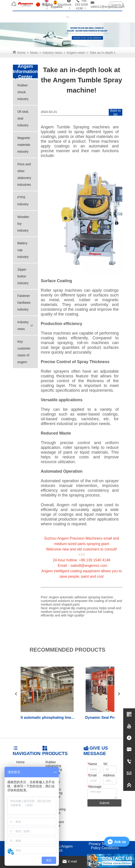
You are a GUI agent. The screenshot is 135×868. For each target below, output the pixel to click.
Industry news (52, 53)
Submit (104, 803)
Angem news (76, 53)
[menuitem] (67, 17)
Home (21, 53)
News (34, 53)
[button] (67, 17)
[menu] (67, 17)
